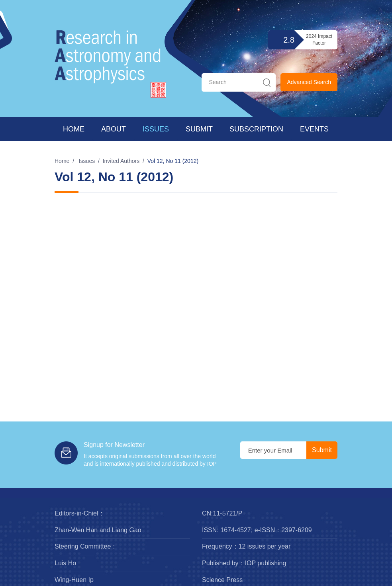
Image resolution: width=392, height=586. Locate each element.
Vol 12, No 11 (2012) (173, 161)
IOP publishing (266, 563)
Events (314, 129)
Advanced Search (309, 82)
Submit (199, 129)
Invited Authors (121, 161)
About (114, 129)
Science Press (222, 580)
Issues (156, 129)
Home (74, 129)
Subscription (256, 129)
